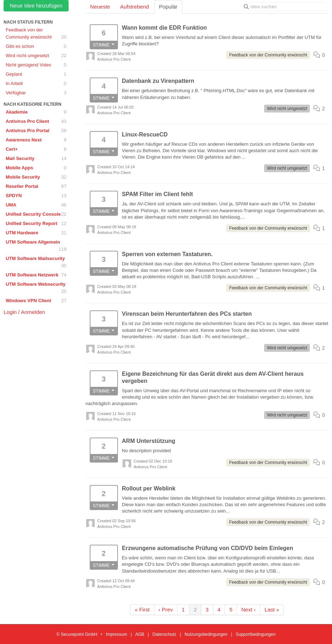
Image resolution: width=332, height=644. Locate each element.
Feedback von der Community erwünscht (36, 34)
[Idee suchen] (285, 7)
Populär (168, 7)
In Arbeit (36, 84)
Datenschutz (165, 634)
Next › (248, 610)
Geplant (36, 74)
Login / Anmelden (24, 312)
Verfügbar (36, 93)
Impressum (116, 634)
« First (142, 610)
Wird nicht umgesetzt (36, 56)
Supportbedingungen (256, 634)
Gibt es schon (36, 46)
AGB (140, 634)
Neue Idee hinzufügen (36, 6)
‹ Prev (166, 610)
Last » (272, 610)
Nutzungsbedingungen (206, 634)
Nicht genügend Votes (36, 65)
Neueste (100, 7)
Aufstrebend (135, 7)
